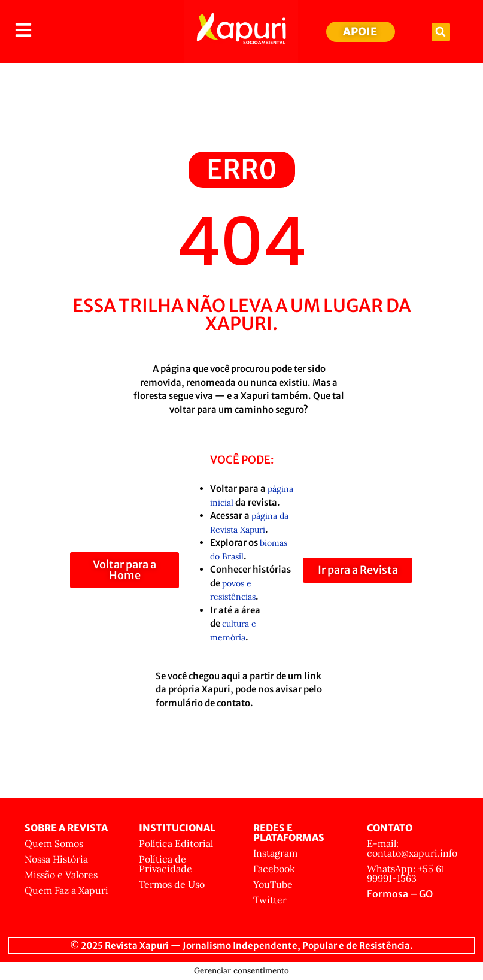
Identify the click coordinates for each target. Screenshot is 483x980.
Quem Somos (54, 843)
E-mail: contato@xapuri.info (412, 848)
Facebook (274, 869)
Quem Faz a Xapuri (66, 890)
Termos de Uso (172, 884)
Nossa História (56, 859)
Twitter (270, 900)
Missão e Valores (61, 875)
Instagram (275, 853)
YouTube (273, 884)
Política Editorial (176, 843)
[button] (441, 32)
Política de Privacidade (165, 864)
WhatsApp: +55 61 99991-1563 (406, 873)
